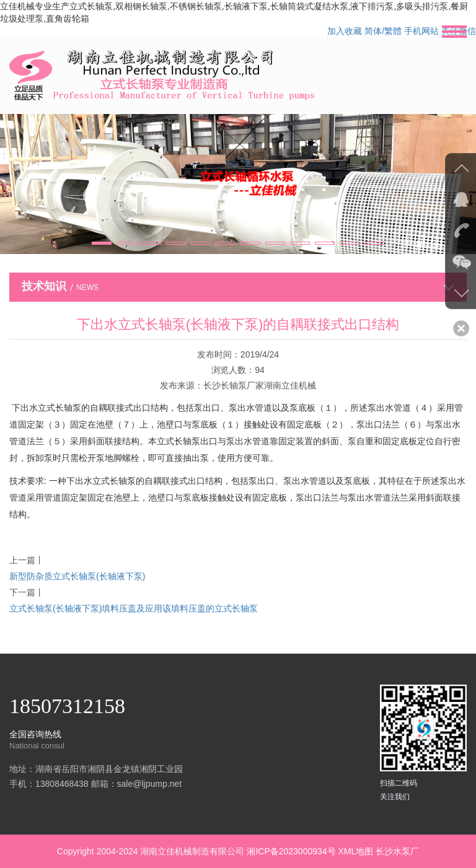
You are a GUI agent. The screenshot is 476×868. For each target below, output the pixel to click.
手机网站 (421, 31)
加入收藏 (345, 31)
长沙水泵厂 (397, 851)
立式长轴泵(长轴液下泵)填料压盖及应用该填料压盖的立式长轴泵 (134, 608)
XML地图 (355, 851)
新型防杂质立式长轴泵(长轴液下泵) (77, 576)
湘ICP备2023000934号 (291, 851)
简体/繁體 (383, 31)
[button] (102, 243)
